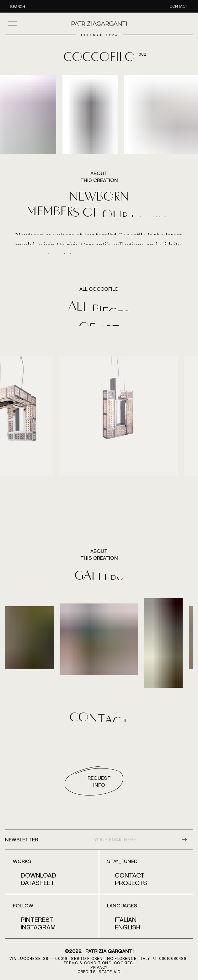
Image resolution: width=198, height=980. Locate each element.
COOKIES (123, 963)
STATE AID (110, 972)
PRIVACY (99, 967)
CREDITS (87, 972)
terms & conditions (88, 963)
